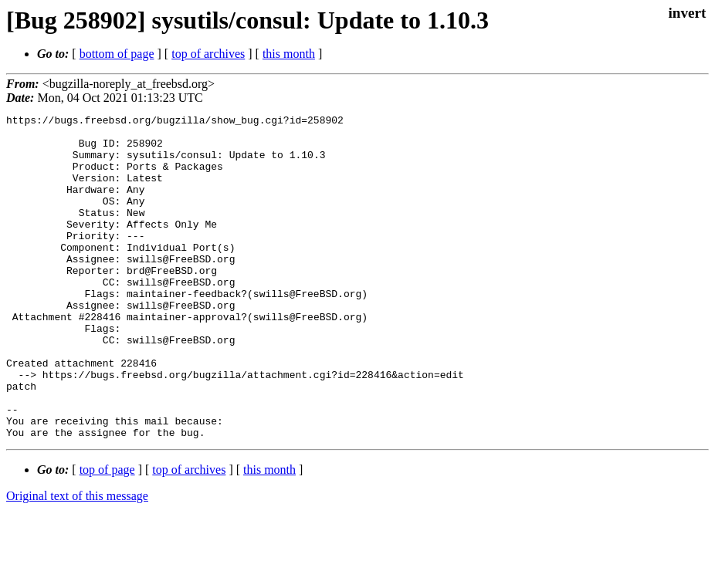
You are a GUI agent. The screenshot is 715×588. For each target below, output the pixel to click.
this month (289, 54)
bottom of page (117, 54)
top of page (107, 534)
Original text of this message (77, 561)
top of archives (208, 54)
